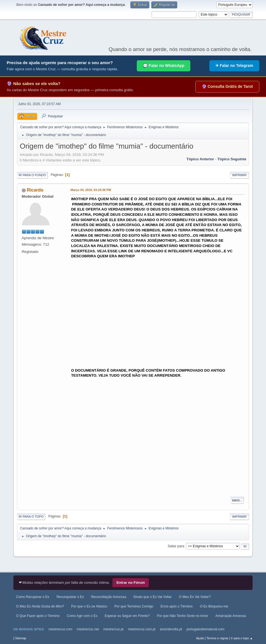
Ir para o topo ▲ (242, 638)
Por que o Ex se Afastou (89, 606)
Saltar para (176, 546)
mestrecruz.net (88, 629)
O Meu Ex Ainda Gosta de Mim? (40, 606)
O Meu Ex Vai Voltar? (195, 597)
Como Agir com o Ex (82, 616)
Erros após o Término (177, 606)
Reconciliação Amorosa (108, 597)
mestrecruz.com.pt (142, 629)
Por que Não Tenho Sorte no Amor (182, 616)
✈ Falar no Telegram (234, 66)
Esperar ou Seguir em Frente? (127, 616)
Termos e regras (217, 638)
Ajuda (200, 638)
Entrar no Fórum (131, 583)
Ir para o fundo (32, 175)
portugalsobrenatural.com (205, 629)
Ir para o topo (31, 517)
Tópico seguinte (232, 159)
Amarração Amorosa (231, 616)
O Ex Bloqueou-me (214, 606)
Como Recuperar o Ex (33, 597)
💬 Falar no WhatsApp (164, 66)
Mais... (237, 500)
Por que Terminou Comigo (134, 606)
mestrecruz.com (60, 629)
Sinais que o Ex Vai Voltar (153, 597)
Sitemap (21, 638)
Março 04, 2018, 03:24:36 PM (91, 190)
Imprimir (239, 175)
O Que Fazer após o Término (38, 616)
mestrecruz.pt (113, 629)
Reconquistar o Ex (70, 597)
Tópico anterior (200, 159)
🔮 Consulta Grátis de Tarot (227, 86)
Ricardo (35, 190)
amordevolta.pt (171, 629)
